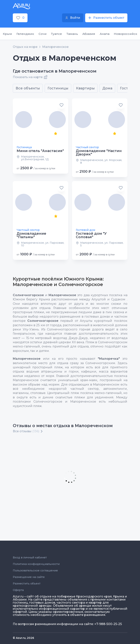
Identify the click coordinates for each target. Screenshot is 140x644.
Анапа (105, 34)
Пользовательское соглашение (35, 570)
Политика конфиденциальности (36, 564)
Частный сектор (87, 147)
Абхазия (89, 34)
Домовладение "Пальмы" (31, 235)
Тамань (72, 34)
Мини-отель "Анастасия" (40, 151)
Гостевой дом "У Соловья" (91, 235)
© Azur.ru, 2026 (23, 638)
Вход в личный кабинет (30, 557)
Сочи (43, 34)
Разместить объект (27, 584)
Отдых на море (25, 47)
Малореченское (55, 47)
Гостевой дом (85, 230)
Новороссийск (125, 34)
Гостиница (24, 147)
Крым (7, 34)
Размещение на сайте (29, 577)
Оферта (18, 590)
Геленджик (25, 34)
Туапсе (56, 34)
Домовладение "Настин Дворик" (99, 153)
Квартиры (85, 88)
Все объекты (28, 88)
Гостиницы (58, 88)
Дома (107, 88)
